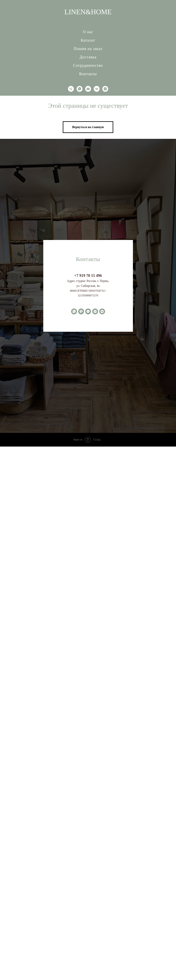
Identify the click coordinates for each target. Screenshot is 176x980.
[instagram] (105, 89)
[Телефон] (71, 89)
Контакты (88, 74)
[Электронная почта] (88, 89)
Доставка (88, 57)
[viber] (81, 311)
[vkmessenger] (102, 311)
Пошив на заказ (88, 49)
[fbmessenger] (88, 311)
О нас (88, 32)
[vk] (97, 89)
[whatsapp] (80, 89)
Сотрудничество (88, 65)
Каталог (88, 40)
